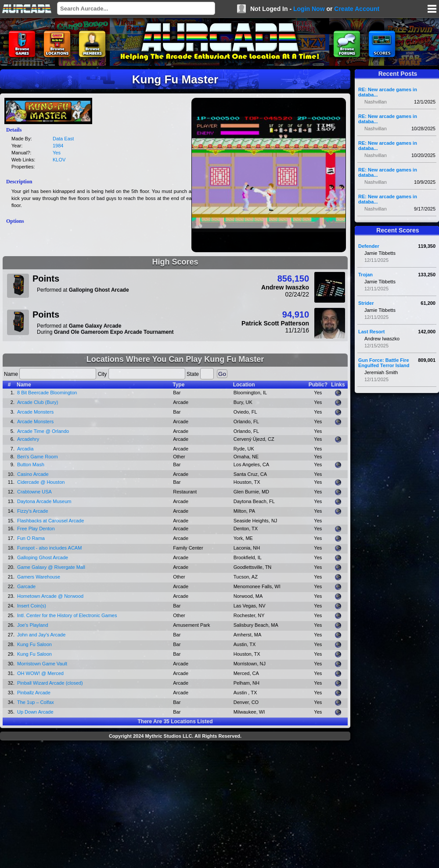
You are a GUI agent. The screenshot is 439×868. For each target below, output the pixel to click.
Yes (57, 153)
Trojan (365, 275)
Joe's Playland (33, 625)
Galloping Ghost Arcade (43, 557)
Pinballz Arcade (34, 693)
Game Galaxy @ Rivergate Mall (51, 567)
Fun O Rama (31, 538)
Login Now (309, 9)
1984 (58, 146)
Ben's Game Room (38, 457)
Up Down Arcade (35, 712)
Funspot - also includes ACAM (49, 548)
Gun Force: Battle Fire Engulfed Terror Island (384, 363)
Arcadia (25, 449)
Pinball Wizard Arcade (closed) (50, 683)
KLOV (59, 160)
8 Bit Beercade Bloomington (47, 393)
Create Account (357, 9)
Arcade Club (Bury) (38, 402)
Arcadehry (28, 439)
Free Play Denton (36, 529)
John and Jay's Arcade (41, 635)
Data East (63, 139)
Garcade (26, 586)
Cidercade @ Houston (41, 482)
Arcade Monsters (35, 412)
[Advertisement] (175, 805)
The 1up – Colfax (36, 702)
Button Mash (31, 464)
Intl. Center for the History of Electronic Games (67, 615)
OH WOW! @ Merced (40, 673)
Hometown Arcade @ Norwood (50, 596)
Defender (369, 246)
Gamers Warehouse (39, 577)
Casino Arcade (33, 474)
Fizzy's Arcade (33, 511)
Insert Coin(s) (32, 606)
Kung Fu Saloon (34, 644)
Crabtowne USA (34, 492)
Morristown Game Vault (42, 664)
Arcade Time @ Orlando (43, 431)
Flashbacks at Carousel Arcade (50, 521)
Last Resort (372, 332)
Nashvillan (376, 102)
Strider (366, 303)
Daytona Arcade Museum (44, 501)
